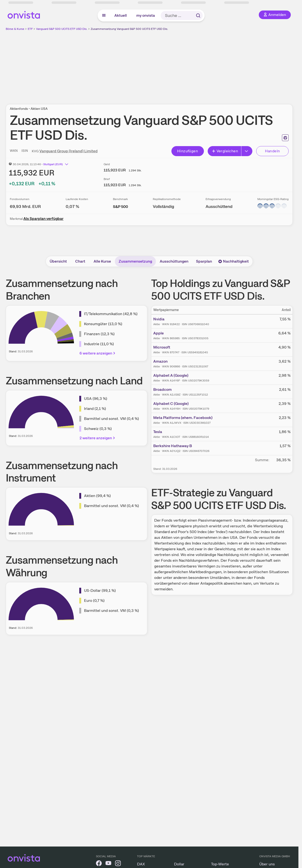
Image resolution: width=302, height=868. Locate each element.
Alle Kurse (102, 261)
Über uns (267, 864)
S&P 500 (120, 207)
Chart (80, 261)
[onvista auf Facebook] (99, 864)
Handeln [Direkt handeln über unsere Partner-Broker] (273, 151)
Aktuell (121, 15)
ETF (30, 29)
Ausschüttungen (174, 261)
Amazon (160, 361)
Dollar (179, 864)
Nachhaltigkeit (233, 261)
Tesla (158, 432)
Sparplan (204, 261)
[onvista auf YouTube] (108, 864)
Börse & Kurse (15, 29)
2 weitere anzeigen (98, 438)
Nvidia (159, 319)
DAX (141, 864)
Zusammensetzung (135, 261)
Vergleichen (225, 151)
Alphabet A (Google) (171, 375)
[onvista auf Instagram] (118, 864)
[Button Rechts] (247, 151)
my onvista (146, 15)
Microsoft (162, 347)
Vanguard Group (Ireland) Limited (69, 151)
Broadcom (162, 389)
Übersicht (58, 261)
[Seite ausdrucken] (285, 138)
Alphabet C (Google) (171, 404)
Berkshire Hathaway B (173, 446)
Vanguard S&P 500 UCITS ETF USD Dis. (62, 29)
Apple (159, 333)
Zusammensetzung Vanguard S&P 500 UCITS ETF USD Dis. (129, 29)
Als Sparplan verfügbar (43, 219)
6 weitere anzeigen (98, 353)
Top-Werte (220, 864)
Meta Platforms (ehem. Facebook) (183, 418)
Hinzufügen (188, 151)
